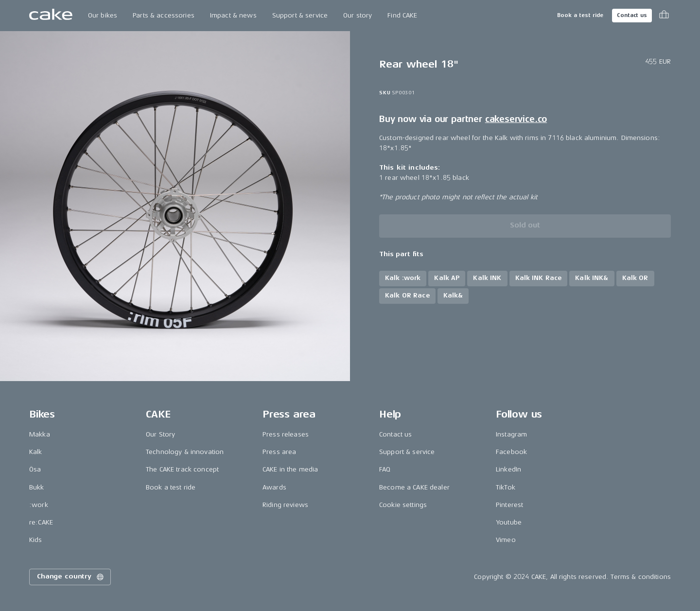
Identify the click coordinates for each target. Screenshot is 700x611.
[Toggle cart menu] (664, 16)
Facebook (511, 452)
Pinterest (509, 505)
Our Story (160, 434)
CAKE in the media (290, 469)
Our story (358, 15)
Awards (274, 487)
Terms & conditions (641, 577)
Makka (40, 434)
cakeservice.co (516, 119)
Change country (71, 577)
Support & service (300, 15)
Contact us (632, 15)
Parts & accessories (164, 15)
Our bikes (103, 15)
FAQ (385, 469)
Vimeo (506, 540)
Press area (279, 452)
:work (39, 505)
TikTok (506, 487)
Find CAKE (402, 15)
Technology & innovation (185, 452)
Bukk (37, 487)
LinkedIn (508, 469)
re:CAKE (41, 522)
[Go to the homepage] (51, 16)
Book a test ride (580, 15)
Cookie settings (403, 505)
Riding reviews (285, 505)
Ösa (35, 469)
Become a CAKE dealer (414, 487)
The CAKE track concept (182, 469)
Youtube (509, 522)
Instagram (511, 434)
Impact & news (233, 15)
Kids (36, 540)
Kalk (36, 452)
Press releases (286, 434)
